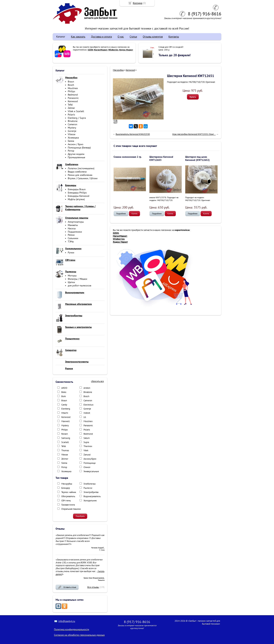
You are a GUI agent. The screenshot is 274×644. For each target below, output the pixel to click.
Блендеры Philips (77, 193)
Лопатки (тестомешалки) (81, 168)
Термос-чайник (69, 492)
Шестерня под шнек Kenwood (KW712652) (197, 158)
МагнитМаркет (101, 50)
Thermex (88, 446)
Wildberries (113, 50)
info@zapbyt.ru (67, 621)
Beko (64, 392)
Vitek (86, 450)
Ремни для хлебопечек (80, 175)
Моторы (72, 276)
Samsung (66, 438)
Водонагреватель (92, 496)
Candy (64, 405)
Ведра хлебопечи (77, 172)
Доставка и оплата (101, 37)
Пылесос (88, 488)
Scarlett (65, 442)
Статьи (133, 37)
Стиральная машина (71, 509)
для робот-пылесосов (80, 286)
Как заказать (78, 37)
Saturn (87, 438)
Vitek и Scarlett (76, 111)
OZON (90, 50)
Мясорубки (118, 70)
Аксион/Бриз (90, 459)
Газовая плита (68, 505)
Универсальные (91, 471)
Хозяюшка (73, 138)
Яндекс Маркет (126, 50)
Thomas (65, 450)
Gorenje (72, 131)
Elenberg (66, 409)
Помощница (89, 463)
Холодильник (90, 501)
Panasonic (73, 98)
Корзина (138, 3)
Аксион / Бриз (75, 144)
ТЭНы (71, 241)
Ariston (87, 388)
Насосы (72, 228)
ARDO (64, 388)
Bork (64, 396)
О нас (121, 37)
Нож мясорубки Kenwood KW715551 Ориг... (194, 134)
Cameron (73, 124)
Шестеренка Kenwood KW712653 (161, 158)
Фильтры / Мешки (77, 279)
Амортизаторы (76, 222)
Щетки (71, 282)
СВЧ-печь (66, 501)
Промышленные (76, 157)
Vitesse (72, 134)
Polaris (71, 115)
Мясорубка (67, 484)
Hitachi (65, 413)
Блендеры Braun (77, 189)
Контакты (174, 37)
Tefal (70, 105)
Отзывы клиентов (153, 37)
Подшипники (75, 232)
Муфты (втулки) (76, 199)
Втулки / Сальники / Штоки (83, 178)
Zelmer (71, 108)
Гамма (71, 141)
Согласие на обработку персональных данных (79, 635)
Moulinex (73, 88)
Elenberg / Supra (77, 118)
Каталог (61, 37)
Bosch (71, 85)
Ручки (71, 253)
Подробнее (121, 214)
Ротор (71, 151)
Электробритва (91, 492)
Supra (86, 442)
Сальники (73, 238)
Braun (71, 82)
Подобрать (80, 516)
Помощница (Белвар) (79, 148)
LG (85, 417)
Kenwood (73, 101)
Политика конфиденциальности (72, 629)
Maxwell (66, 421)
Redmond (73, 95)
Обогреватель (68, 496)
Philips (71, 91)
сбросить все (97, 381)
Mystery (72, 128)
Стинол (87, 467)
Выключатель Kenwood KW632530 (133, 134)
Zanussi (87, 455)
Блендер (66, 488)
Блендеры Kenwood (79, 196)
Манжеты (73, 225)
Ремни (71, 235)
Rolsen (65, 434)
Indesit (87, 413)
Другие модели (76, 154)
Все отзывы (93, 587)
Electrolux (89, 405)
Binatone (73, 121)
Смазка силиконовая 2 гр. (128, 157)
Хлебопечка (89, 484)
